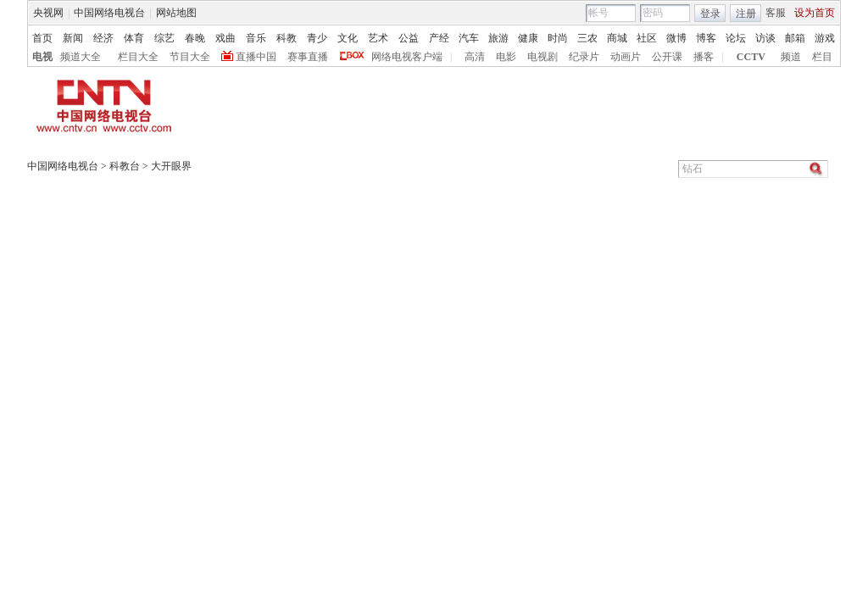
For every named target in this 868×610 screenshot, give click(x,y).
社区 (647, 38)
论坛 (736, 38)
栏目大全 (138, 57)
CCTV (751, 57)
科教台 (125, 166)
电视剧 (542, 57)
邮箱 (795, 38)
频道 (791, 57)
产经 (439, 38)
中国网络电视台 (109, 13)
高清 (475, 57)
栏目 (822, 57)
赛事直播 (308, 57)
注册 (746, 14)
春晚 (195, 38)
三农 (587, 38)
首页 (42, 38)
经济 (103, 38)
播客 (704, 57)
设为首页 (815, 13)
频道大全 (81, 57)
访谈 (765, 38)
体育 (134, 38)
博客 (706, 38)
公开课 (667, 57)
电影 (506, 57)
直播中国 (256, 57)
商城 (617, 38)
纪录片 (584, 57)
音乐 (256, 38)
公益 (409, 38)
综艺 (164, 38)
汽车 (469, 38)
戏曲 (225, 38)
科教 (287, 38)
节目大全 (190, 57)
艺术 (378, 38)
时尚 (558, 38)
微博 (676, 38)
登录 (710, 14)
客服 (776, 13)
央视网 (48, 13)
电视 (42, 57)
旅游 (498, 38)
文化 (348, 38)
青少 (317, 38)
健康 (528, 38)
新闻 (73, 38)
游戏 (825, 38)
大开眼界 (171, 166)
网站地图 (176, 13)
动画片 (626, 57)
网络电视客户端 (407, 57)
